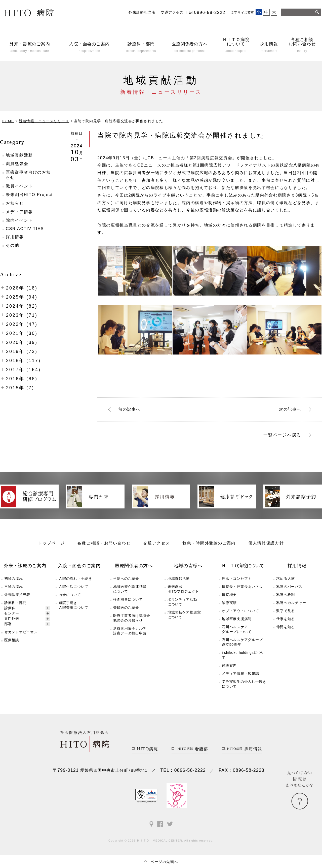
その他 (13, 245)
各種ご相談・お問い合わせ (104, 543)
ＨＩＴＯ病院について (243, 566)
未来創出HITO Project (29, 195)
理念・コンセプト (237, 578)
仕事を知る (286, 619)
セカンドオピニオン (21, 632)
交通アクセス (172, 12)
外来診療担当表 (142, 12)
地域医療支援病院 (237, 619)
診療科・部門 (15, 603)
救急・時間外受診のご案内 (209, 543)
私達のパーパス (289, 587)
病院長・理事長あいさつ (242, 587)
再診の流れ (14, 587)
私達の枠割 (286, 595)
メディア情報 (19, 212)
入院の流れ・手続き (75, 578)
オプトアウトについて (240, 611)
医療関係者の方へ (134, 566)
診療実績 (229, 603)
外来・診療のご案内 (25, 566)
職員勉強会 (17, 164)
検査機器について (128, 599)
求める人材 (286, 578)
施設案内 (229, 665)
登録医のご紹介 (126, 607)
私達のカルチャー (291, 603)
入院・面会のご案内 (79, 566)
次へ (290, 409)
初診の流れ (14, 578)
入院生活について (73, 587)
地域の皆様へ (188, 566)
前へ (129, 409)
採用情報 (15, 237)
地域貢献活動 (19, 155)
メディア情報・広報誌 (240, 673)
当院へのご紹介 (126, 578)
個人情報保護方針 (266, 543)
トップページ (52, 543)
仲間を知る (286, 627)
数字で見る (286, 611)
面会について (70, 595)
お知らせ (15, 203)
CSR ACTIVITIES (25, 229)
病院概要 (229, 595)
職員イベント (19, 186)
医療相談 (12, 640)
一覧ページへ (282, 435)
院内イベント (19, 220)
